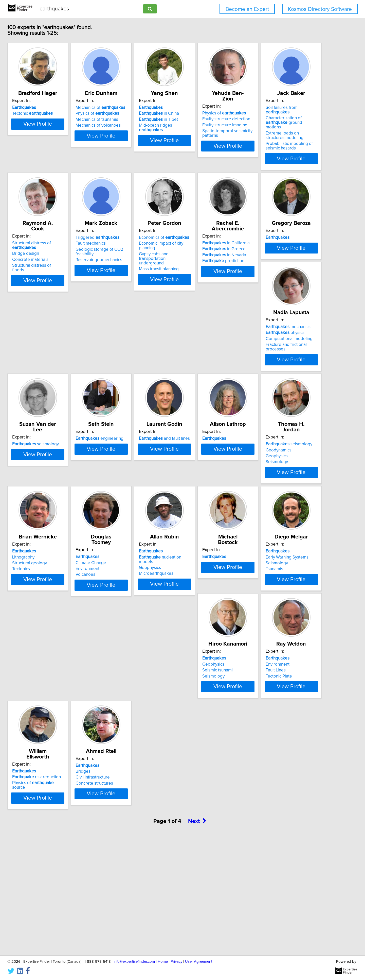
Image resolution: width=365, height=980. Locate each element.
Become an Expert (247, 9)
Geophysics (274, 504)
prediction (56, 384)
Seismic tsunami (126, 757)
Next (197, 937)
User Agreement (199, 962)
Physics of (133, 119)
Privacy (176, 962)
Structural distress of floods (137, 257)
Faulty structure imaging (286, 125)
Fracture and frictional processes (218, 384)
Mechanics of (136, 113)
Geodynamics (276, 498)
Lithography (46, 624)
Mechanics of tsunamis (133, 125)
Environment (123, 631)
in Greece (57, 372)
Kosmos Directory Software (320, 9)
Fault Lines (197, 757)
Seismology (275, 510)
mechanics (210, 366)
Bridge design (125, 245)
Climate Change (127, 624)
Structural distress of (143, 240)
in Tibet (207, 125)
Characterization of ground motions (65, 248)
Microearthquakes (205, 636)
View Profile (67, 155)
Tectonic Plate (200, 763)
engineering (59, 492)
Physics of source (291, 757)
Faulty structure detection (287, 119)
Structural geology (53, 631)
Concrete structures (54, 889)
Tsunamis (44, 763)
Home (163, 962)
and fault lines (137, 492)
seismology (287, 366)
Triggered (209, 240)
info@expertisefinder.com (134, 962)
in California (59, 366)
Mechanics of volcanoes (134, 131)
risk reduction (288, 751)
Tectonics (44, 636)
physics (207, 372)
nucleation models (216, 624)
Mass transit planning (283, 262)
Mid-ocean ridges (216, 131)
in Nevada (57, 378)
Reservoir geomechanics (211, 262)
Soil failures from (64, 240)
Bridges (43, 877)
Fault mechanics (202, 245)
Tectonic (56, 119)
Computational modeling (211, 378)
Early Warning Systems (57, 751)
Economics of (288, 240)
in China (207, 119)
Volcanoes (121, 636)
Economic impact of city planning (294, 245)
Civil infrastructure (52, 883)
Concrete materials (129, 251)
